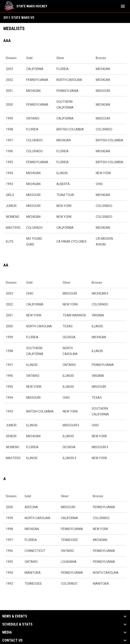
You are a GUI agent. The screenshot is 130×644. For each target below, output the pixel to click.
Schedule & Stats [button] (17, 624)
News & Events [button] (15, 616)
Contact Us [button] (12, 640)
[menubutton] (123, 6)
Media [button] (7, 632)
